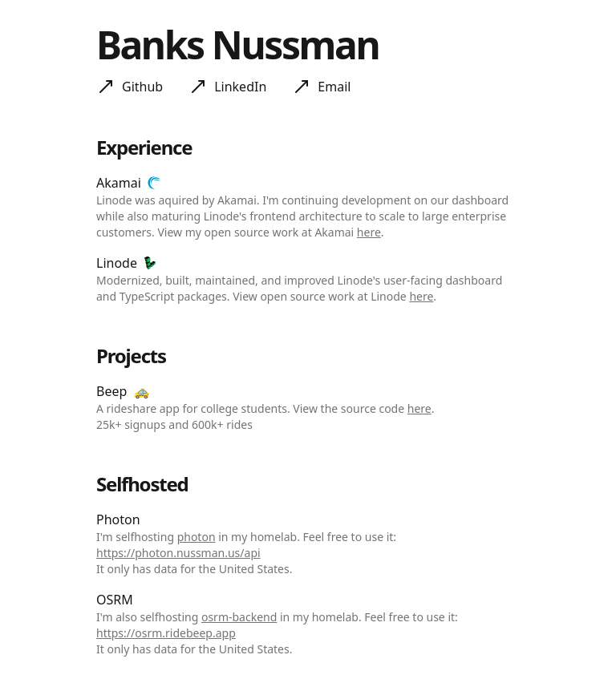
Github (142, 87)
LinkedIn (240, 87)
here (369, 232)
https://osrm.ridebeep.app (166, 633)
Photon (118, 519)
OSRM (115, 600)
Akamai (119, 183)
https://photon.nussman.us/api (178, 553)
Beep (111, 391)
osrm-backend (239, 617)
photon (197, 537)
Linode (117, 263)
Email (334, 87)
